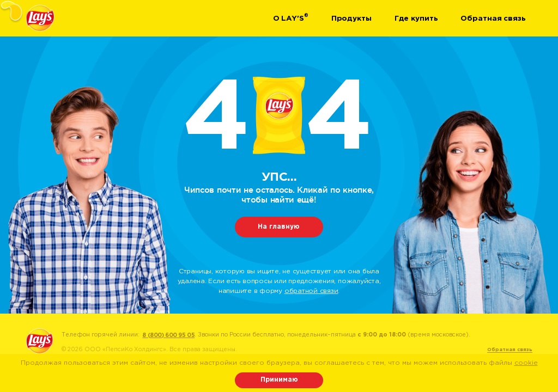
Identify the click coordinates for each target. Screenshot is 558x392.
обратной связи (311, 291)
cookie (526, 363)
